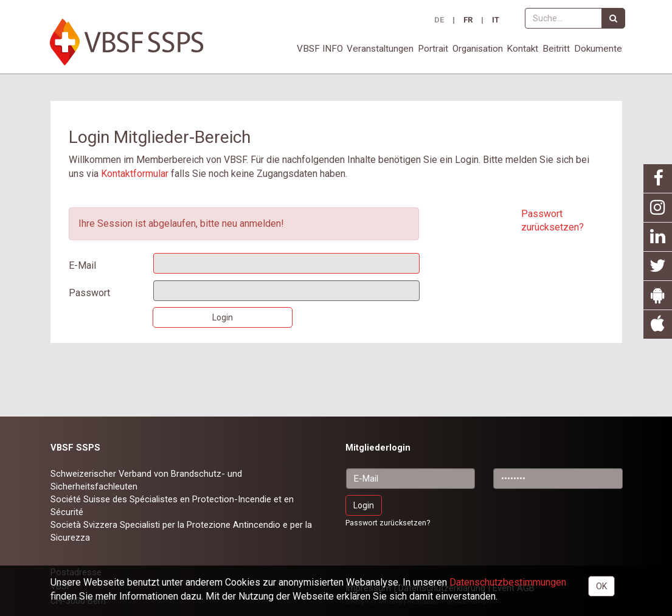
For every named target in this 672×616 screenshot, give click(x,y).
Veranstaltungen (380, 49)
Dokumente (598, 49)
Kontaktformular (135, 174)
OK (601, 586)
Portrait (433, 49)
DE (439, 20)
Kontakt (522, 49)
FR (468, 20)
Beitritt (556, 49)
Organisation (478, 49)
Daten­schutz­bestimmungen (508, 582)
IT (496, 20)
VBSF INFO (320, 49)
